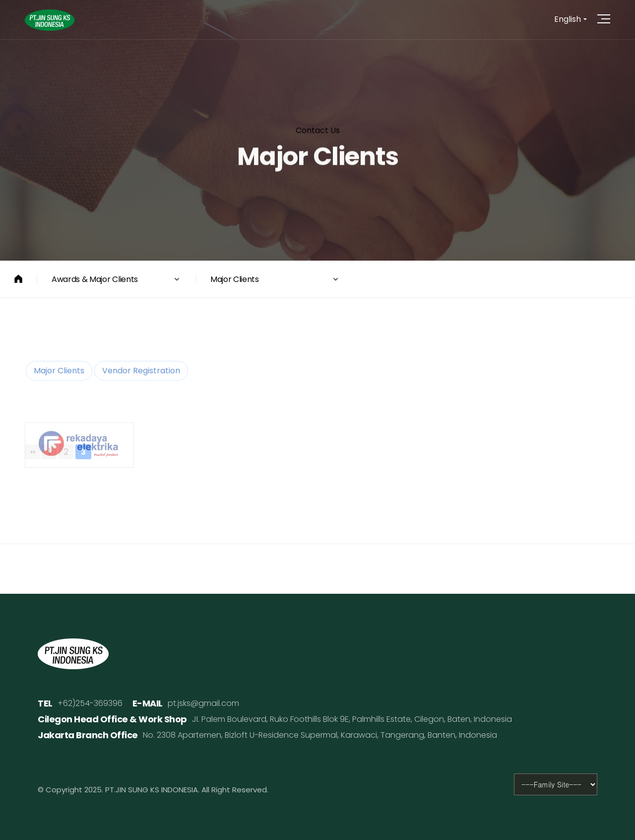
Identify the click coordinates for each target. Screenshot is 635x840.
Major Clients (59, 371)
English (568, 19)
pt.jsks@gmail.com (203, 703)
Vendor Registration (141, 371)
